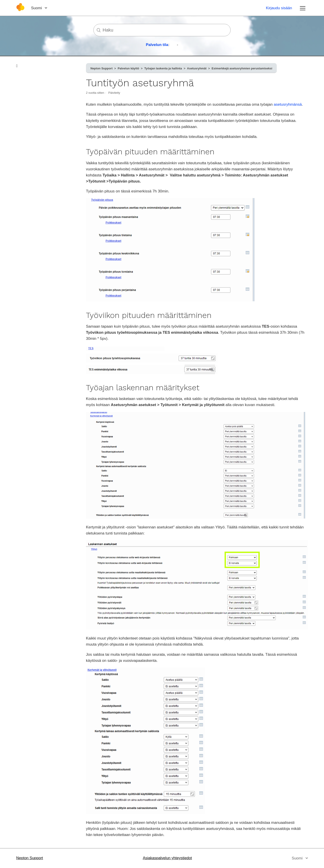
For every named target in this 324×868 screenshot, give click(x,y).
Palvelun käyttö (128, 68)
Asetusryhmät (197, 68)
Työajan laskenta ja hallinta (163, 68)
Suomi (37, 8)
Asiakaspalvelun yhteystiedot (167, 858)
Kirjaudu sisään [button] (279, 8)
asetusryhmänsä (288, 104)
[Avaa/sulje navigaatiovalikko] (303, 8)
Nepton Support (101, 68)
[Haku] (162, 30)
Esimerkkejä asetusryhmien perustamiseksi (242, 68)
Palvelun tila (157, 45)
